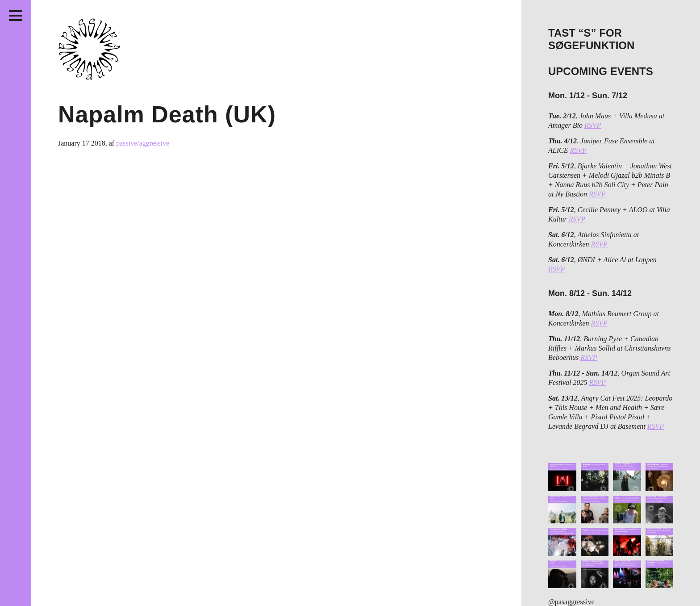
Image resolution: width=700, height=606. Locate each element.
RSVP (593, 125)
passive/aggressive (143, 143)
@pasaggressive (571, 602)
